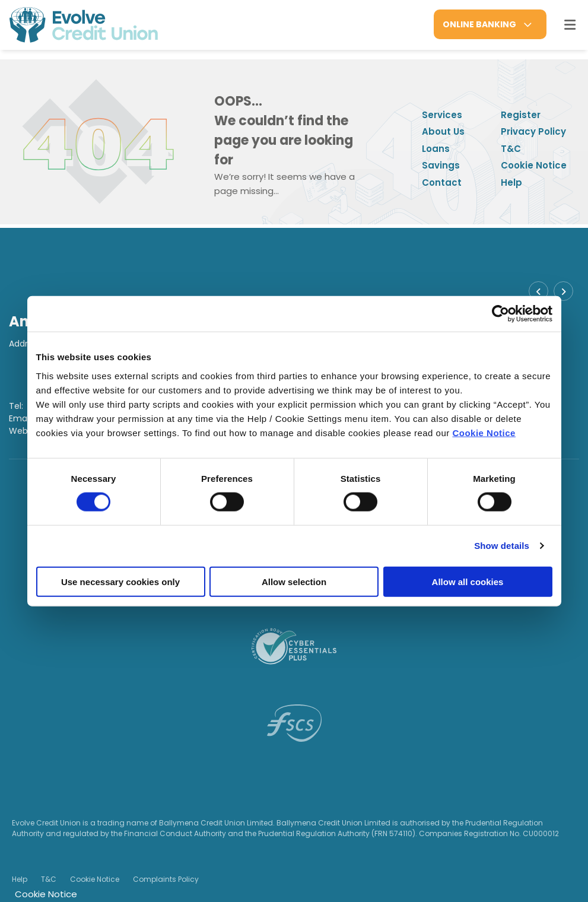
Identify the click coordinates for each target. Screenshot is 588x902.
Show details (502, 546)
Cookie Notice (484, 432)
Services (442, 115)
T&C (511, 149)
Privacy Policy (533, 131)
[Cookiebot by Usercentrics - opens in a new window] (500, 314)
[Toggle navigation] (570, 25)
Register (521, 115)
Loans (436, 149)
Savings (441, 165)
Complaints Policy (166, 879)
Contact (442, 182)
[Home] (74, 25)
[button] (538, 291)
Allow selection (294, 581)
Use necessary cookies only (120, 581)
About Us (443, 131)
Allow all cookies (468, 581)
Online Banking (479, 24)
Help (511, 182)
